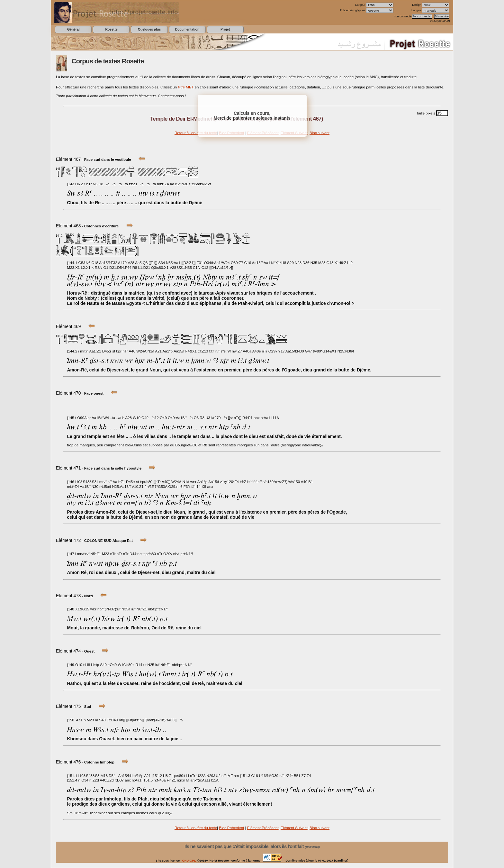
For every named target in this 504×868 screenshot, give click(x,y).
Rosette (111, 29)
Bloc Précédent (231, 828)
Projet (225, 29)
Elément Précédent (263, 828)
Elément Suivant (294, 828)
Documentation (187, 29)
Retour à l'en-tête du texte (196, 133)
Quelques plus (149, 29)
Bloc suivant (319, 133)
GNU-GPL (189, 861)
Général (73, 29)
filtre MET (186, 87)
